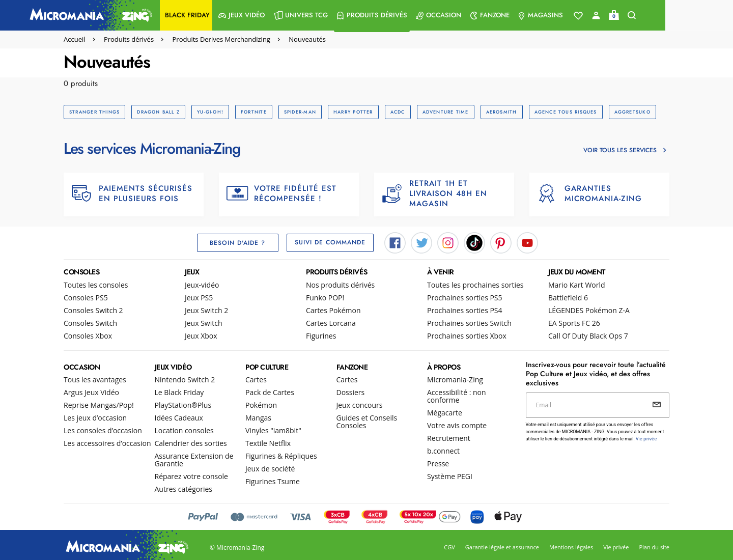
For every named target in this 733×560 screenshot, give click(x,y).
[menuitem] (220, 15)
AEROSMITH (492, 112)
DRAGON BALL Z (157, 112)
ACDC (391, 112)
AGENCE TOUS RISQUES (556, 112)
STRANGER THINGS (94, 112)
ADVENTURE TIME (438, 112)
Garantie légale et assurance (502, 548)
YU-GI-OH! (208, 112)
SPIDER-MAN (295, 112)
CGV (449, 548)
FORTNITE (250, 112)
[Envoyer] (657, 405)
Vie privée (616, 548)
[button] (220, 15)
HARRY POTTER (348, 112)
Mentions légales (571, 548)
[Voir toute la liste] (612, 16)
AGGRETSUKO (621, 112)
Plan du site (654, 548)
